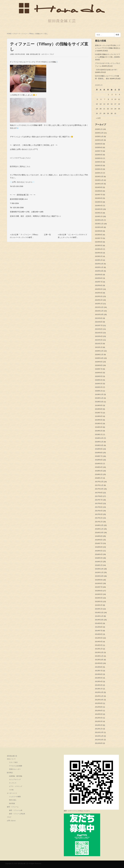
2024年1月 (99, 216)
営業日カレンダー (15, 769)
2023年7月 (99, 238)
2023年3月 (99, 253)
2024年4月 (99, 206)
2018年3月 (99, 471)
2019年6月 (99, 416)
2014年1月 (99, 649)
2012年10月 (99, 700)
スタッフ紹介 (13, 762)
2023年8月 (99, 235)
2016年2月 (99, 562)
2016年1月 (99, 565)
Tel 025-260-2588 (17, 186)
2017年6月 (99, 503)
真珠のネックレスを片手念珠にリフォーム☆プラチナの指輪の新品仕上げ (108, 48)
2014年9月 (99, 623)
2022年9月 (99, 275)
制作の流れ (13, 800)
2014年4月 (99, 642)
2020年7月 (99, 369)
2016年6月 (99, 547)
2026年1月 (99, 129)
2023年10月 (99, 227)
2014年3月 (99, 645)
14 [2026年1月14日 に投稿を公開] (104, 104)
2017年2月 (99, 518)
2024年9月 (99, 187)
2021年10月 (99, 314)
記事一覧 (47, 235)
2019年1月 (99, 434)
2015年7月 (99, 587)
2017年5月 (99, 507)
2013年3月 (99, 685)
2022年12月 (99, 264)
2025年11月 (99, 136)
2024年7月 (99, 195)
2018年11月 (99, 442)
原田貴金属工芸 (12, 756)
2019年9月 (99, 405)
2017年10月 (99, 489)
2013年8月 (99, 667)
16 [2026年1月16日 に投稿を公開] (112, 104)
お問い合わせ (11, 821)
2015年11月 (99, 572)
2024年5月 (99, 202)
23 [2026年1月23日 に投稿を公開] (112, 109)
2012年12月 (99, 692)
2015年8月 (99, 583)
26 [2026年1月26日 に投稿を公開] (97, 113)
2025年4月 (99, 162)
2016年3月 (99, 558)
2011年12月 (99, 732)
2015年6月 (99, 591)
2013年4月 (99, 681)
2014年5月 (99, 638)
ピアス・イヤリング (16, 786)
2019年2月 (99, 431)
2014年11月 (99, 616)
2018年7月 (99, 456)
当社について (11, 759)
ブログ (15, 34)
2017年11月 (99, 485)
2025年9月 (99, 144)
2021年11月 (99, 311)
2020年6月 (99, 373)
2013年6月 (99, 674)
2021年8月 (99, 322)
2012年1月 (99, 729)
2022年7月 (99, 282)
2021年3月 (99, 340)
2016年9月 (99, 536)
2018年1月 (99, 478)
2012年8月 (99, 707)
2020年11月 (99, 355)
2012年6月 (99, 711)
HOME (9, 34)
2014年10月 (99, 620)
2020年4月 (99, 380)
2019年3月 (99, 427)
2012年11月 (99, 696)
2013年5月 (99, 678)
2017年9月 (99, 493)
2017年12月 (99, 482)
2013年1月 (99, 689)
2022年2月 (99, 300)
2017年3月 (99, 514)
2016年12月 (99, 525)
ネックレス (13, 783)
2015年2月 (99, 605)
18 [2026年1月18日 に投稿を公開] (119, 104)
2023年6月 (99, 242)
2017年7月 (99, 500)
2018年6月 (99, 460)
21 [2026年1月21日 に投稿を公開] (104, 109)
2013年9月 (99, 663)
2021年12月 (99, 307)
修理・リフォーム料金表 (17, 814)
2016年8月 (99, 540)
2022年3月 (99, 296)
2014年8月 (99, 627)
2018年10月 (99, 445)
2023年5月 (99, 245)
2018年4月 (99, 467)
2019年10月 (99, 402)
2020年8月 (99, 365)
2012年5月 (99, 714)
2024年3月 (99, 209)
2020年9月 (99, 362)
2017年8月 (99, 496)
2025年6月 (99, 155)
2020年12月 (99, 351)
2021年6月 (99, 329)
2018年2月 (99, 474)
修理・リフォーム (13, 807)
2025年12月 (99, 133)
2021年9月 (99, 318)
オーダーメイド (12, 793)
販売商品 (10, 773)
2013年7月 (99, 671)
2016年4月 (99, 554)
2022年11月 (99, 267)
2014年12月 (99, 612)
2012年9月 (99, 703)
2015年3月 (99, 602)
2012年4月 (99, 718)
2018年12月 (99, 438)
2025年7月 (99, 151)
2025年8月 (99, 147)
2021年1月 (99, 347)
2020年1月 (99, 391)
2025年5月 (99, 158)
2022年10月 (99, 271)
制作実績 (12, 803)
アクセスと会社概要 (16, 766)
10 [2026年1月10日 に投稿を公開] (115, 99)
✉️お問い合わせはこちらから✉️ (22, 182)
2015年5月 (99, 594)
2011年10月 (99, 740)
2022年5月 (99, 289)
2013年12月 (99, 652)
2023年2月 (99, 256)
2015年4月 (99, 598)
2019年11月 (99, 398)
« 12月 (98, 118)
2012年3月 (99, 721)
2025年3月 (99, 166)
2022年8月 (99, 278)
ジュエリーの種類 (15, 797)
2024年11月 (99, 180)
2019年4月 (99, 424)
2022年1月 (99, 304)
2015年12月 (99, 569)
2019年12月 (99, 394)
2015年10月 (99, 576)
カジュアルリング (15, 779)
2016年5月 (99, 551)
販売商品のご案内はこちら (20, 166)
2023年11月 (99, 224)
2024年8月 (99, 191)
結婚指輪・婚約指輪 (16, 776)
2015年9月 (99, 580)
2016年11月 (99, 529)
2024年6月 (99, 198)
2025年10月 (99, 140)
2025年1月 (99, 173)
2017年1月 (99, 522)
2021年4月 (99, 336)
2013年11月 (99, 656)
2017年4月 (99, 511)
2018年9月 (99, 449)
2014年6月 (99, 634)
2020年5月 (99, 376)
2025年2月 (99, 169)
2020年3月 (99, 384)
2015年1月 (99, 609)
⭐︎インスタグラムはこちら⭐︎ (20, 158)
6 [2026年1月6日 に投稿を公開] (101, 99)
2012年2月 (99, 725)
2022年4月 (99, 293)
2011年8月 (99, 743)
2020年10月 (99, 358)
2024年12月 (99, 177)
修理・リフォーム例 (16, 810)
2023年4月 (99, 249)
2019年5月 (99, 420)
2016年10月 (99, 533)
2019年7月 (99, 413)
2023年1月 (99, 260)
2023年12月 (99, 220)
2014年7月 (99, 631)
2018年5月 (99, 464)
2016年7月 (99, 543)
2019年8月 (99, 409)
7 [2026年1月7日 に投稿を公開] (105, 99)
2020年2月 (99, 387)
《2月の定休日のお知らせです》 (107, 70)
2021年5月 (99, 333)
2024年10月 (99, 184)
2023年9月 (99, 231)
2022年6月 (99, 285)
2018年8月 (99, 453)
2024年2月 (99, 213)
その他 (11, 790)
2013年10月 (99, 660)
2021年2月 (99, 344)
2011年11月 (99, 736)
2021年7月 (99, 325)
